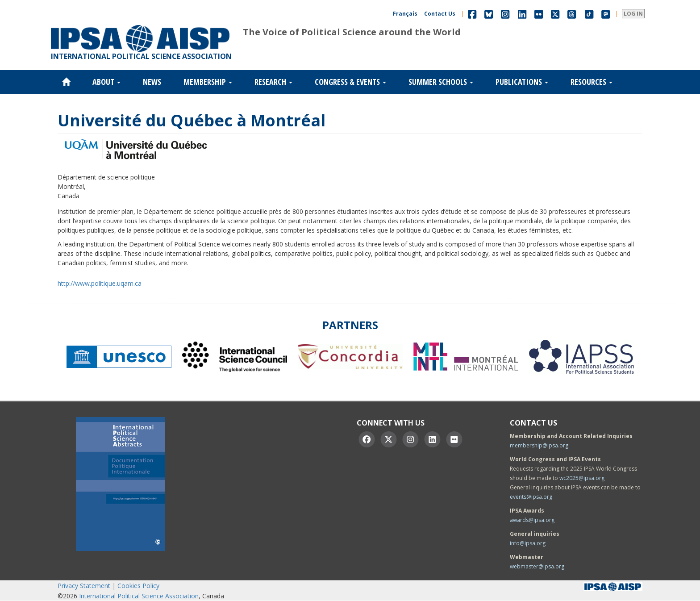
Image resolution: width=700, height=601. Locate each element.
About (106, 82)
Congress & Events (350, 82)
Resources (592, 82)
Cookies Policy (138, 586)
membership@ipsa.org (539, 445)
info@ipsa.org (528, 543)
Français (405, 14)
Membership (208, 82)
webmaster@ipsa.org (537, 566)
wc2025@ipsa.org (582, 478)
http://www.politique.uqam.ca (100, 283)
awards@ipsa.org (532, 520)
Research (273, 82)
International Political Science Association (139, 596)
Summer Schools (441, 82)
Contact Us (440, 14)
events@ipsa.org (531, 497)
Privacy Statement (84, 586)
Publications (522, 82)
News (152, 82)
